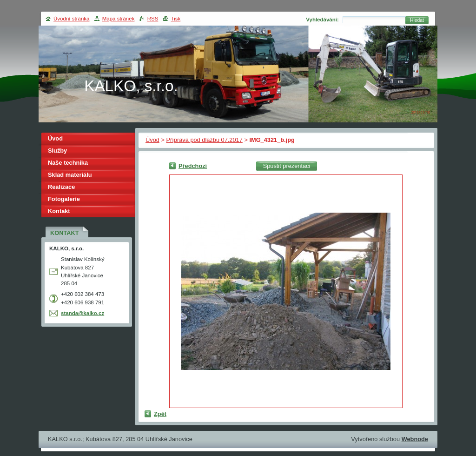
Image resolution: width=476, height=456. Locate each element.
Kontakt (59, 211)
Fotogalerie (64, 199)
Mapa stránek (119, 19)
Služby (57, 151)
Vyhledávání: (322, 20)
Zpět (160, 414)
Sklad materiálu (70, 175)
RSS (153, 19)
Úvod (152, 140)
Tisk (176, 19)
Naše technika (68, 163)
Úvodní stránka (71, 19)
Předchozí (193, 166)
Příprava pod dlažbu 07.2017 (204, 140)
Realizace (61, 187)
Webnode (415, 439)
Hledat (417, 20)
